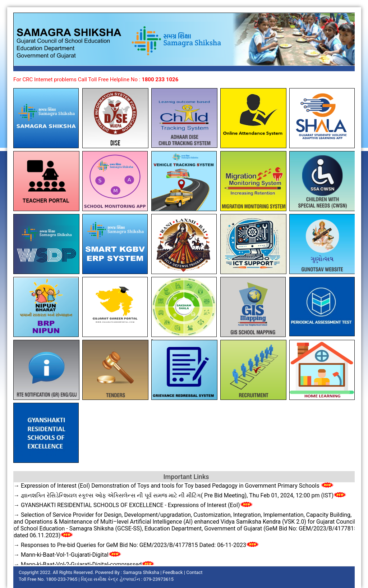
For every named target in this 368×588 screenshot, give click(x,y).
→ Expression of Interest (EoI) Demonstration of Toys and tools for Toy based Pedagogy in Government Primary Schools (174, 486)
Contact (194, 572)
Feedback (173, 572)
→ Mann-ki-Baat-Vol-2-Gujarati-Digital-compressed (84, 564)
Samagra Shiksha (141, 572)
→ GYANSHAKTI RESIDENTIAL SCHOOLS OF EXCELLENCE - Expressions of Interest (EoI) (133, 505)
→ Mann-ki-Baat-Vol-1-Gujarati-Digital (67, 555)
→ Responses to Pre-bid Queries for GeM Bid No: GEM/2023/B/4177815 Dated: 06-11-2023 (136, 545)
